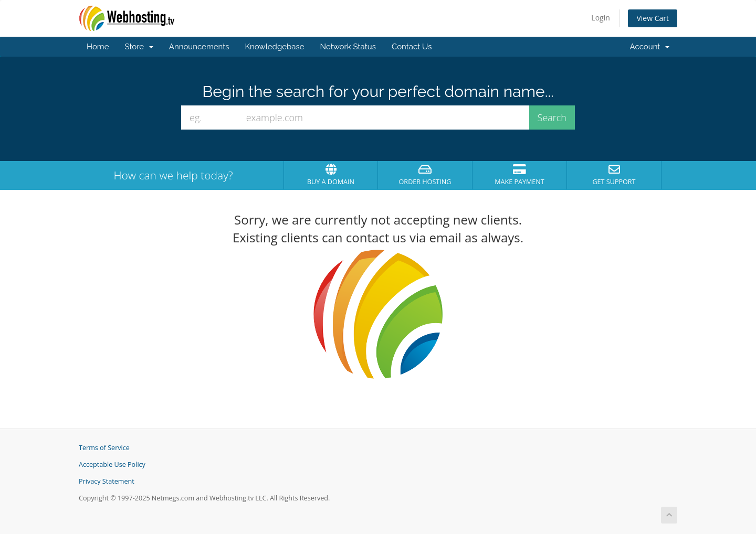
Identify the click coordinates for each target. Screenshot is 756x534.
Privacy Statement (107, 481)
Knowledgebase (274, 47)
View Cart (653, 18)
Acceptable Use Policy (112, 464)
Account (650, 47)
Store (139, 47)
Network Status (348, 47)
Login (600, 18)
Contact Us (412, 47)
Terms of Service (104, 448)
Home (98, 47)
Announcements (199, 47)
